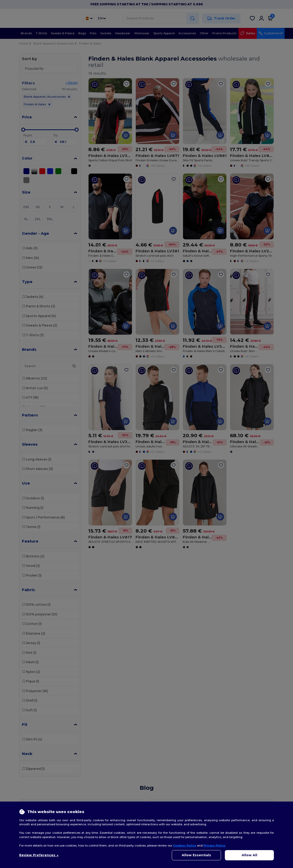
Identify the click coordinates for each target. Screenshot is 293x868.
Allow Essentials (196, 855)
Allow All (249, 855)
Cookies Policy (185, 846)
